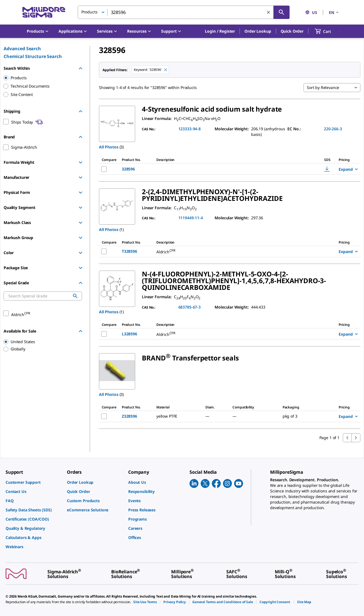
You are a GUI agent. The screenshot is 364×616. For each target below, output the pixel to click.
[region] (40, 342)
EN (334, 12)
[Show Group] (81, 162)
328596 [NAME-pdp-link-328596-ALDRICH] (128, 169)
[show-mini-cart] (328, 31)
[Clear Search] (268, 12)
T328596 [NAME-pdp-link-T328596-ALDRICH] (129, 251)
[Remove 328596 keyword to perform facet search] (166, 70)
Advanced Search (22, 49)
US (311, 12)
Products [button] (89, 12)
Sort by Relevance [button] (323, 87)
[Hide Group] (81, 68)
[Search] (282, 12)
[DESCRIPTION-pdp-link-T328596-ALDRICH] (226, 252)
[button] (220, 31)
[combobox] (184, 12)
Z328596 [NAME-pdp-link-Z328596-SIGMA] (129, 416)
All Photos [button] (109, 147)
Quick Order (292, 31)
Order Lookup (258, 31)
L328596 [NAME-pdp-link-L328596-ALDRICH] (129, 334)
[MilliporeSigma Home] (44, 12)
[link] (33, 482)
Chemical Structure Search (33, 56)
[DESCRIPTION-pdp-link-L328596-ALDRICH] (226, 334)
